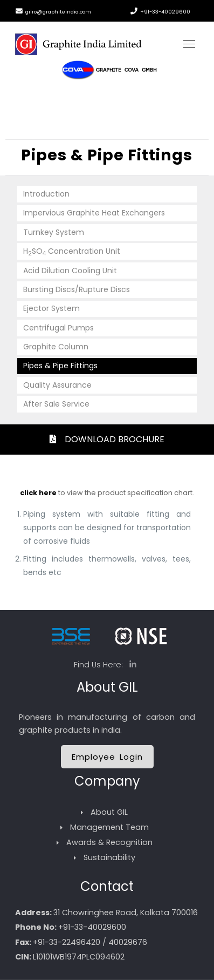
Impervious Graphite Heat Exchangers (94, 213)
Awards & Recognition (109, 842)
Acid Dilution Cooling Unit (70, 271)
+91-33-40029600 (165, 12)
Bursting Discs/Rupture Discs (77, 289)
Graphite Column (56, 347)
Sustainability (109, 857)
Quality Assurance (57, 385)
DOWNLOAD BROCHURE (107, 439)
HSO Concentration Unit (72, 252)
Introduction (46, 194)
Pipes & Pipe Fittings (60, 366)
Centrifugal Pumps (58, 328)
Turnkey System (54, 232)
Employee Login (107, 757)
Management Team (109, 827)
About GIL (109, 812)
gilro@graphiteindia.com (58, 12)
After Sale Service (56, 404)
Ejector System (51, 308)
